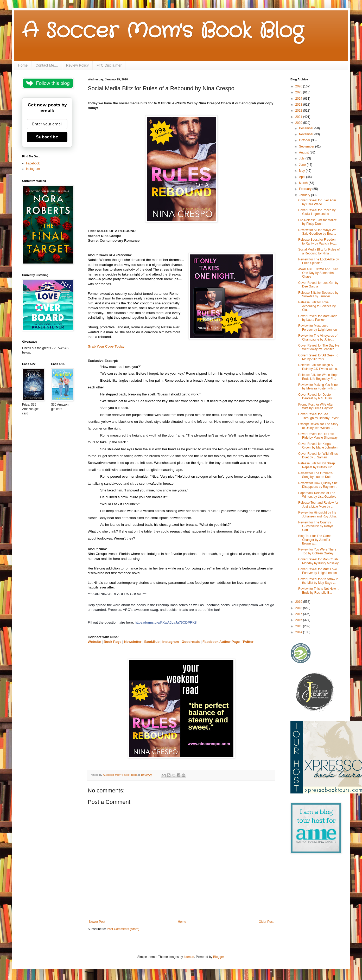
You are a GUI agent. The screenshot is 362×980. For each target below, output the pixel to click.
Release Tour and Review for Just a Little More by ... (318, 504)
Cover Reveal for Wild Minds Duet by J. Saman (318, 456)
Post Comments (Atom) (123, 929)
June (303, 165)
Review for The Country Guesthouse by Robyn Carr (316, 526)
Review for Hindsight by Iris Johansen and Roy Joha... (318, 514)
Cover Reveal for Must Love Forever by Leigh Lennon (318, 571)
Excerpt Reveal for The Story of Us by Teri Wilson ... (318, 426)
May (302, 171)
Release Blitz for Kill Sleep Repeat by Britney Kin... (317, 465)
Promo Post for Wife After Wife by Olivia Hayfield (316, 406)
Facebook (33, 163)
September (307, 146)
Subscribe (47, 137)
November (307, 134)
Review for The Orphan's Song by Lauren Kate (315, 475)
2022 (299, 111)
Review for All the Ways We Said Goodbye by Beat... (317, 232)
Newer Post (97, 922)
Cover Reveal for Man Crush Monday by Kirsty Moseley (318, 561)
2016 (299, 620)
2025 (299, 92)
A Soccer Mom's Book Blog (163, 31)
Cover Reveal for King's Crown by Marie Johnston (318, 446)
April (303, 177)
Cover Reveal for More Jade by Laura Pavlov (318, 318)
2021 (299, 117)
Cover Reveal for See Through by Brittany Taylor (318, 416)
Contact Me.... (47, 65)
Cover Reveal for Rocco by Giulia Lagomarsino (317, 212)
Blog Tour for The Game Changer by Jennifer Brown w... (315, 540)
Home (23, 65)
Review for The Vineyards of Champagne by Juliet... (318, 337)
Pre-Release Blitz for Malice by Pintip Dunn (317, 222)
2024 (299, 99)
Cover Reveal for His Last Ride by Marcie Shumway (318, 436)
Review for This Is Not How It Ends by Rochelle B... (318, 591)
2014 (299, 632)
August (304, 152)
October (305, 140)
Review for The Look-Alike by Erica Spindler (319, 261)
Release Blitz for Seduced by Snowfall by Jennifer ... (318, 294)
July (302, 158)
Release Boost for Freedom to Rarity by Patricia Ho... (317, 241)
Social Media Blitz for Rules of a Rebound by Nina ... (319, 251)
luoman (189, 957)
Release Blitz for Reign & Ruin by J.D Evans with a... (319, 367)
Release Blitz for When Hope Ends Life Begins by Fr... (318, 377)
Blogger (218, 957)
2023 (299, 105)
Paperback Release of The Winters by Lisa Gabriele (317, 495)
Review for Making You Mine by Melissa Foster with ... (318, 387)
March (304, 183)
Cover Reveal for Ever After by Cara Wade (317, 202)
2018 (299, 608)
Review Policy (77, 65)
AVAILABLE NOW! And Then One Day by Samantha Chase (318, 273)
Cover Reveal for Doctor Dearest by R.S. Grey (315, 396)
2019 (299, 602)
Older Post (266, 922)
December (307, 128)
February (306, 189)
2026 (299, 86)
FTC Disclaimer (109, 65)
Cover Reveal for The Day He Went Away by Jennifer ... (319, 347)
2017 (299, 614)
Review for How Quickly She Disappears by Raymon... (318, 485)
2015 (299, 626)
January (305, 195)
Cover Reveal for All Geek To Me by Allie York (318, 357)
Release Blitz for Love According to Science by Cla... (317, 306)
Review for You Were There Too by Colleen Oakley (317, 551)
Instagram (33, 169)
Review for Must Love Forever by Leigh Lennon (317, 328)
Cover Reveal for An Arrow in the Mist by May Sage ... (318, 581)
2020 (299, 123)
